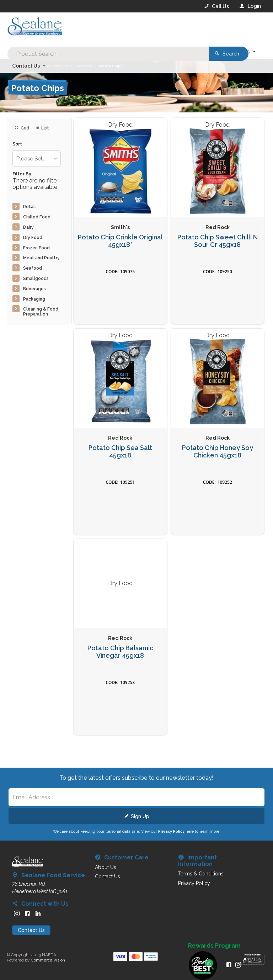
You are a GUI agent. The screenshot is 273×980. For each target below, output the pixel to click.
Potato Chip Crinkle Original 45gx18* (120, 241)
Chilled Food (37, 217)
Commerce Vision (48, 960)
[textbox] (108, 28)
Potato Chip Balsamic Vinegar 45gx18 (120, 652)
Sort (17, 144)
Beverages (34, 289)
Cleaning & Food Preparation (41, 312)
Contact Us (31, 930)
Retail (30, 207)
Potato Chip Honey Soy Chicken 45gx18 (218, 452)
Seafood (33, 268)
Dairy (28, 227)
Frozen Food (36, 248)
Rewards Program (214, 946)
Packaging (34, 299)
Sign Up (140, 816)
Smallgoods (36, 279)
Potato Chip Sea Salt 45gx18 (120, 452)
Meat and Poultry (41, 258)
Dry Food (33, 238)
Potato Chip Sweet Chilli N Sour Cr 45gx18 (218, 241)
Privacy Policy (171, 831)
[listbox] (36, 158)
